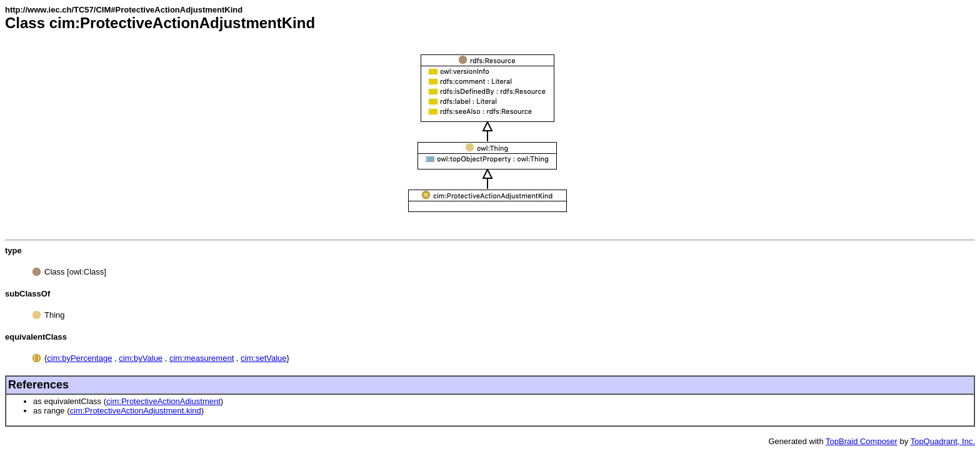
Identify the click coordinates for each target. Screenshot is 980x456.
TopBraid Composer (862, 441)
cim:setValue (263, 358)
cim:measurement (202, 358)
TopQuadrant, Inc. (943, 441)
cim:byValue (141, 358)
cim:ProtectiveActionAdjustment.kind (136, 411)
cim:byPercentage (79, 358)
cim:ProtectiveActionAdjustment (163, 401)
